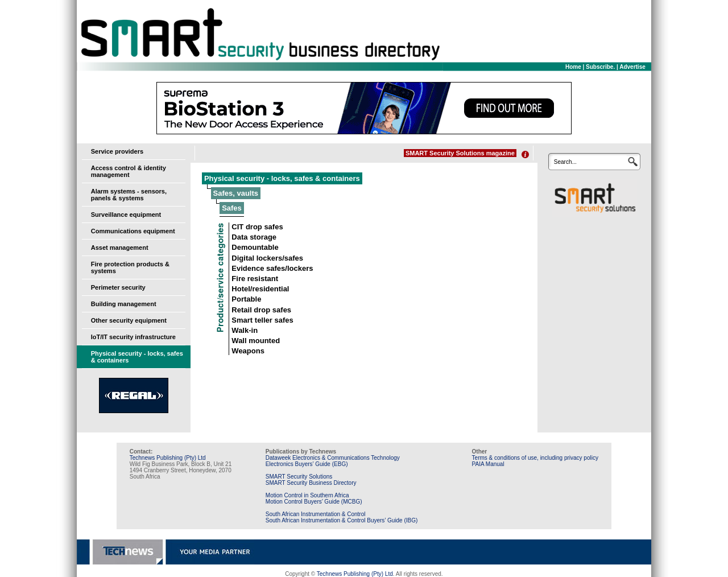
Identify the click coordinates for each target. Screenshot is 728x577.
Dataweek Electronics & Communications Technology (333, 458)
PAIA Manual (488, 464)
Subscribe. (600, 67)
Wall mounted (256, 341)
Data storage (254, 237)
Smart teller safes (262, 320)
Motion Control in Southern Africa (307, 495)
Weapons (248, 351)
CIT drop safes (257, 227)
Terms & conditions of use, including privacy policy (535, 458)
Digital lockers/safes (267, 258)
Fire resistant (255, 279)
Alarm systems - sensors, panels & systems (129, 195)
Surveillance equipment (126, 215)
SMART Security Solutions (299, 477)
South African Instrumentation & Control (316, 514)
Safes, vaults (236, 193)
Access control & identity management (129, 171)
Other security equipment (129, 320)
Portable (246, 299)
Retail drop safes (261, 310)
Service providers (117, 151)
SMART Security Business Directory (311, 483)
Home (573, 67)
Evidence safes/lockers (272, 268)
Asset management (120, 248)
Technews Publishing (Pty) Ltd (168, 458)
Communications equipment (133, 231)
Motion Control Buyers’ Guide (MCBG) (314, 502)
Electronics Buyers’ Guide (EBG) (307, 464)
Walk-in (245, 330)
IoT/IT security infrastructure (133, 337)
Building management (124, 304)
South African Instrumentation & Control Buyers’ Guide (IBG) (342, 520)
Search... (565, 162)
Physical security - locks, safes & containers (282, 178)
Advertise (632, 67)
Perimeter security (118, 287)
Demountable (255, 247)
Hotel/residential (260, 289)
